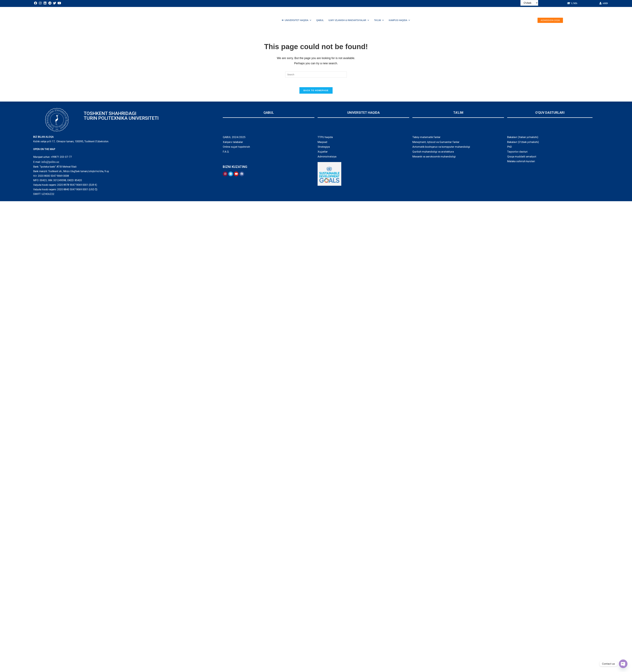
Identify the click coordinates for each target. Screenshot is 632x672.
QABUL (320, 20)
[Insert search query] (316, 75)
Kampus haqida (400, 20)
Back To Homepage (316, 90)
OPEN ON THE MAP (44, 149)
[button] (550, 20)
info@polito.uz (50, 162)
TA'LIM (379, 20)
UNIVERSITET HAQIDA (298, 20)
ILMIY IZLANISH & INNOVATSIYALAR (349, 20)
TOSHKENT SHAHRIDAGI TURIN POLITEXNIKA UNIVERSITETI (121, 116)
